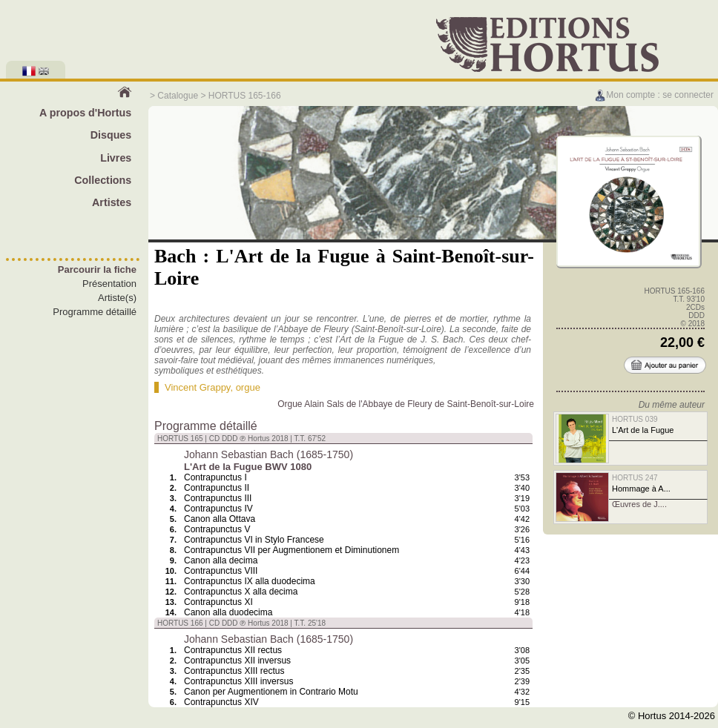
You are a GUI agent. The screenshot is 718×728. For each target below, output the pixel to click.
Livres (116, 158)
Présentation (109, 284)
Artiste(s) (117, 298)
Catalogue (178, 96)
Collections (103, 180)
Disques (111, 135)
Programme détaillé (95, 312)
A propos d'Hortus (85, 113)
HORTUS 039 (635, 419)
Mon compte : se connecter (654, 95)
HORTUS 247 (635, 478)
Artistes (112, 202)
